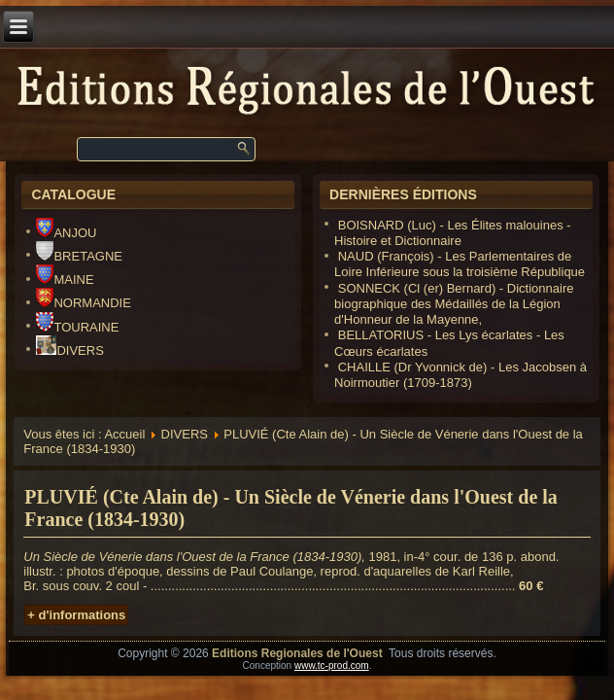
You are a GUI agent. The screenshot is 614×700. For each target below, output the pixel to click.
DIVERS (69, 350)
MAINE (65, 280)
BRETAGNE (79, 256)
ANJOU (66, 233)
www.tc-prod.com (332, 665)
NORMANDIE (83, 303)
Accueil (124, 434)
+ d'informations (76, 615)
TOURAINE (77, 327)
